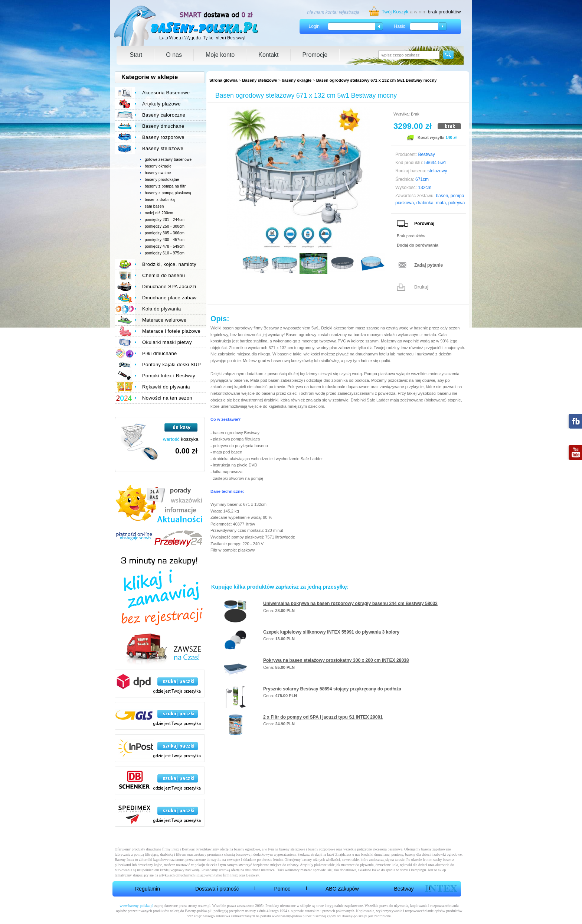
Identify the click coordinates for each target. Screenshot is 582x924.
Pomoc (282, 889)
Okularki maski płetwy (167, 342)
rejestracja (349, 12)
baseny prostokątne (162, 180)
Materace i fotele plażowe (171, 331)
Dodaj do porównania (418, 245)
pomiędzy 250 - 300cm (165, 226)
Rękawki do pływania (166, 387)
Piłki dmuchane (160, 353)
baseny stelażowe (292, 849)
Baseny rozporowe (163, 137)
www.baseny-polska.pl (136, 906)
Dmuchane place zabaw (169, 298)
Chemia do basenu (164, 275)
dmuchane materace (260, 870)
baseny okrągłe (297, 80)
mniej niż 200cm (159, 213)
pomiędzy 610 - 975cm (165, 253)
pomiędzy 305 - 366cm (165, 233)
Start (136, 55)
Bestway (404, 889)
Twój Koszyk (395, 12)
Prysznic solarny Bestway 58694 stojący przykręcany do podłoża (332, 689)
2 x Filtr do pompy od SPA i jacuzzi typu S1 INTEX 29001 (323, 717)
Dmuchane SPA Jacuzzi (169, 287)
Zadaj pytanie (429, 265)
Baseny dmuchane (163, 126)
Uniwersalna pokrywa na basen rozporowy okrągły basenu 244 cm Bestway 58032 (350, 603)
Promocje (315, 55)
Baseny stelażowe (259, 80)
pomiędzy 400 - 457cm (165, 240)
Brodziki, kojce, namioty (169, 264)
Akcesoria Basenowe (166, 93)
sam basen (154, 206)
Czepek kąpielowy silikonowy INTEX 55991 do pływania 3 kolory (331, 632)
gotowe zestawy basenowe (168, 160)
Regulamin (148, 889)
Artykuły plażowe (161, 104)
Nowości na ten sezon (167, 398)
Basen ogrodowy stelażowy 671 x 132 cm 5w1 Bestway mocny (377, 80)
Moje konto (220, 55)
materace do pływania (357, 865)
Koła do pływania (162, 309)
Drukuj (421, 287)
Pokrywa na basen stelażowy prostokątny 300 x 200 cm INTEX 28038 (336, 660)
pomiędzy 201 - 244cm (165, 220)
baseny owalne (158, 173)
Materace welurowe (164, 320)
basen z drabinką (160, 200)
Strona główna (223, 80)
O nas (174, 55)
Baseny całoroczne (164, 115)
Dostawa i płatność (217, 889)
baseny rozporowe (322, 849)
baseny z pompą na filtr (165, 186)
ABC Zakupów (342, 889)
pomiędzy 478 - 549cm (165, 246)
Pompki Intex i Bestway (169, 376)
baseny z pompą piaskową (168, 193)
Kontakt (268, 55)
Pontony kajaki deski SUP (171, 365)
